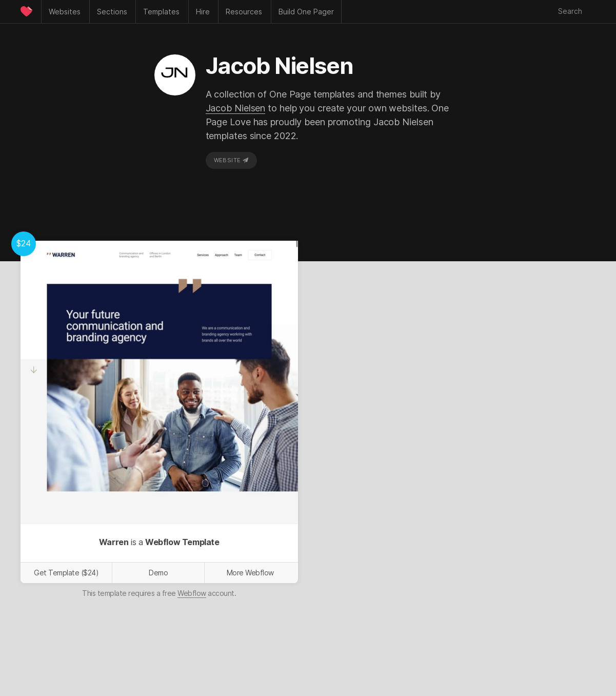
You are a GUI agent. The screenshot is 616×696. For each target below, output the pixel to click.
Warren (114, 542)
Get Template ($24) (66, 573)
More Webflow (250, 573)
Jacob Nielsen (236, 108)
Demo (158, 573)
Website (231, 160)
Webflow (192, 593)
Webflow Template (182, 542)
